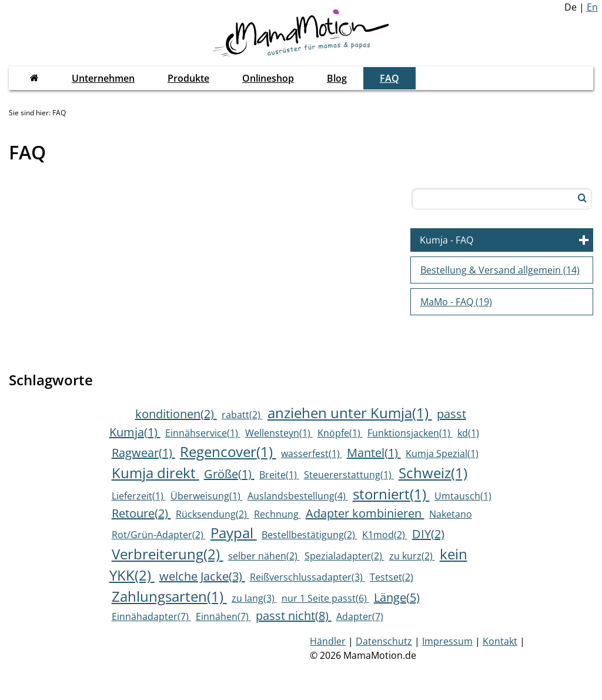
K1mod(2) (385, 535)
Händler (328, 641)
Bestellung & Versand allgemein (500, 270)
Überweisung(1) (207, 496)
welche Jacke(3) (202, 576)
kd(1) (468, 433)
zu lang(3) (254, 598)
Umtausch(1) (463, 496)
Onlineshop (268, 78)
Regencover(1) (228, 451)
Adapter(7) (360, 616)
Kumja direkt (155, 473)
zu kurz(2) (412, 556)
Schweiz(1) (433, 473)
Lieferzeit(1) (139, 496)
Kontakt (500, 641)
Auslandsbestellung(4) (298, 496)
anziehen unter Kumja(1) (350, 413)
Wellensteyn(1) (279, 433)
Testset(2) (392, 577)
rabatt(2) (242, 415)
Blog (337, 78)
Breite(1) (279, 475)
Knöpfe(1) (340, 433)
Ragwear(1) (143, 453)
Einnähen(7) (223, 616)
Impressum (447, 641)
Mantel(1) (374, 453)
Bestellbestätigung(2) (310, 535)
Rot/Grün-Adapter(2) (159, 535)
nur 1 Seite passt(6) (325, 598)
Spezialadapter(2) (345, 556)
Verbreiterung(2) (168, 554)
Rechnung (277, 514)
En (592, 7)
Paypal (234, 533)
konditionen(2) (176, 414)
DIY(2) (428, 534)
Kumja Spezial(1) (442, 454)
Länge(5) (397, 597)
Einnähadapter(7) (151, 616)
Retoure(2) (141, 513)
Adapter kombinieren (365, 513)
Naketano (451, 514)
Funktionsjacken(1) (410, 433)
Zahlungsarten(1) (169, 596)
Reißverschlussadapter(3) (307, 577)
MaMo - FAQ (456, 302)
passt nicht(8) (294, 616)
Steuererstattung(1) (349, 475)
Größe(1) (229, 474)
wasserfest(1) (312, 454)
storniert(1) (391, 494)
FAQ (389, 78)
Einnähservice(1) (203, 433)
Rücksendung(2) (213, 514)
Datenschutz (384, 641)
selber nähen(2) (264, 556)
